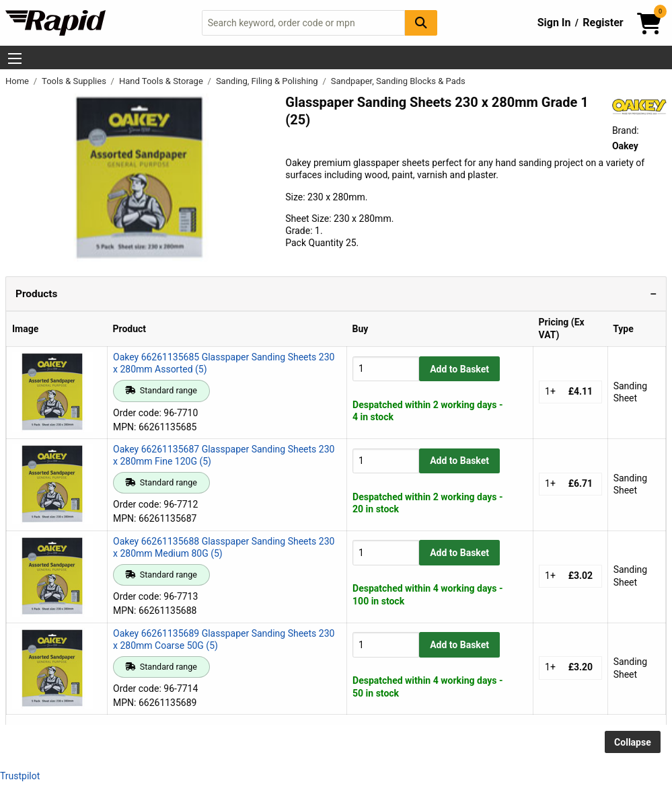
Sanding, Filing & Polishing (268, 81)
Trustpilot (20, 776)
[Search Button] (421, 23)
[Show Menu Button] (15, 58)
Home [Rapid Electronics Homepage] (18, 81)
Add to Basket (459, 369)
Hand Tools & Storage (162, 81)
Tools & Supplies (75, 81)
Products (36, 294)
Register (603, 23)
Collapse (633, 742)
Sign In (554, 23)
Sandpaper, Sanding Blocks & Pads (398, 81)
